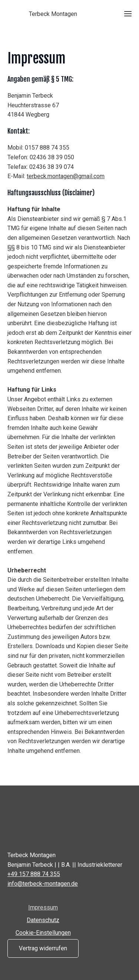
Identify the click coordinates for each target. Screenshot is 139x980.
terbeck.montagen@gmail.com (66, 176)
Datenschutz (43, 920)
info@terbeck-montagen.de (43, 884)
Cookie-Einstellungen (43, 933)
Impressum (43, 907)
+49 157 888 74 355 (34, 874)
